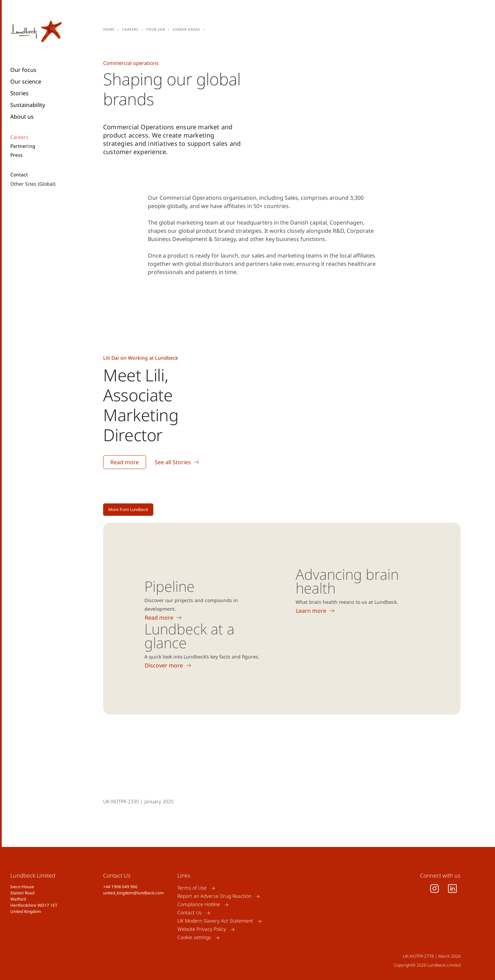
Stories (19, 93)
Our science (26, 81)
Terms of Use (192, 888)
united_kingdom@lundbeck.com (133, 893)
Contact (19, 175)
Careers (19, 137)
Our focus (23, 70)
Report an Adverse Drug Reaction (214, 896)
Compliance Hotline (199, 905)
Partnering (23, 146)
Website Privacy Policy (202, 929)
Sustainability (28, 105)
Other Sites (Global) (33, 184)
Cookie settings (194, 938)
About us (22, 117)
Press (16, 155)
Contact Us (190, 913)
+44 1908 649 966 (120, 887)
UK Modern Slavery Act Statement (215, 921)
